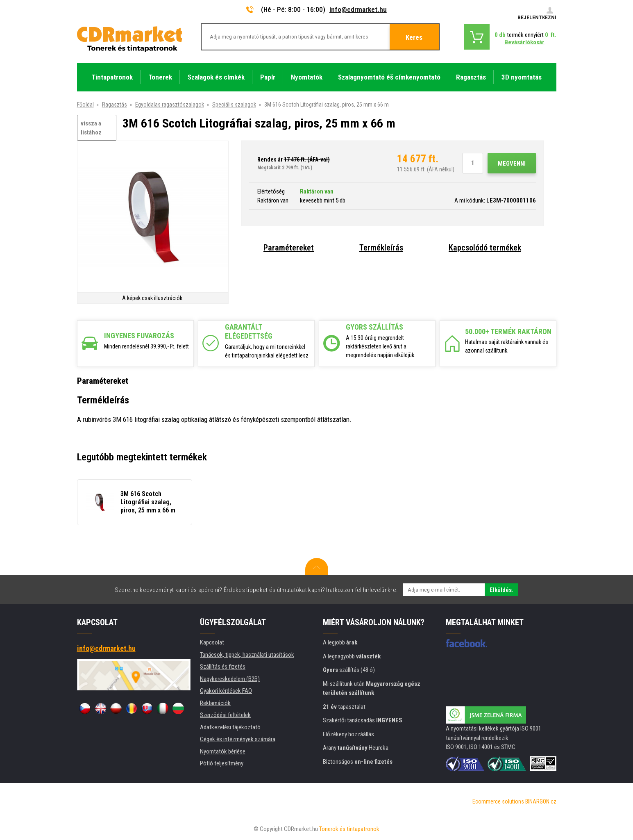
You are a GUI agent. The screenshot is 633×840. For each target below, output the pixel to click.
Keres (414, 37)
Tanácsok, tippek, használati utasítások (247, 655)
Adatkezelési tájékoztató (230, 727)
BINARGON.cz (541, 801)
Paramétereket (289, 248)
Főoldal (85, 105)
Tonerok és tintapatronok (349, 829)
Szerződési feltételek (225, 715)
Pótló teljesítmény (222, 763)
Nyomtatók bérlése (223, 751)
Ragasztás (115, 105)
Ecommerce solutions (498, 801)
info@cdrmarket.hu (358, 9)
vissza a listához (91, 128)
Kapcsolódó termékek (485, 248)
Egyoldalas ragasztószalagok (170, 105)
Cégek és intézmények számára (238, 739)
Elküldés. (501, 590)
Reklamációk (215, 703)
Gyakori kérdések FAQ (226, 691)
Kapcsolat (212, 642)
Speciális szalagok (234, 105)
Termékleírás (381, 248)
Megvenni (512, 164)
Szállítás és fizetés (223, 667)
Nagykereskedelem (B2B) (230, 679)
